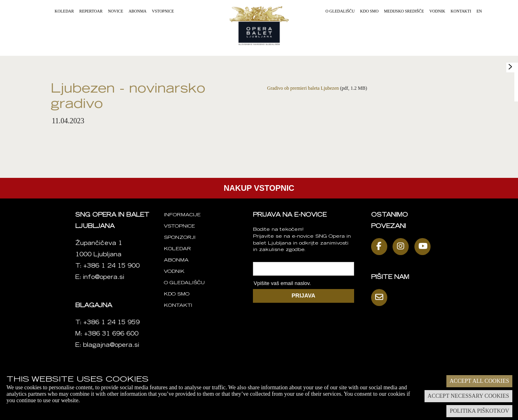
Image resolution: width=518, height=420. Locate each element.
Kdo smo (369, 11)
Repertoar (91, 11)
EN (479, 11)
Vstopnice (163, 11)
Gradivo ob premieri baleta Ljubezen (303, 88)
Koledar (64, 11)
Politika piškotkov (479, 411)
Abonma (138, 11)
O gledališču (340, 11)
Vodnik (437, 11)
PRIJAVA (304, 295)
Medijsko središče (404, 11)
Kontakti (461, 11)
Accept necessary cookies (468, 396)
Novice (116, 11)
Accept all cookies (479, 381)
